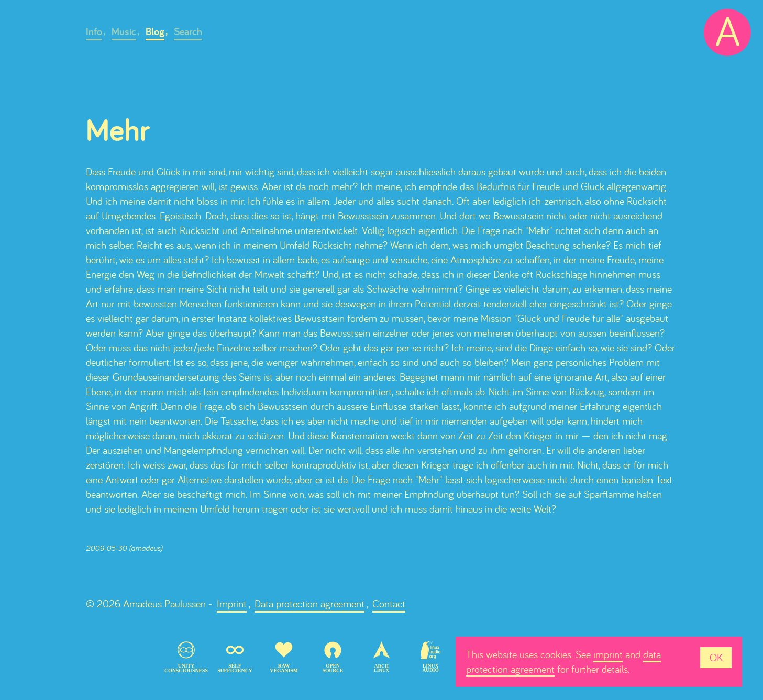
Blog (155, 31)
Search (188, 31)
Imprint (232, 603)
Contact (389, 603)
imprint (608, 654)
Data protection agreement (309, 603)
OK (716, 657)
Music (124, 31)
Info (94, 31)
